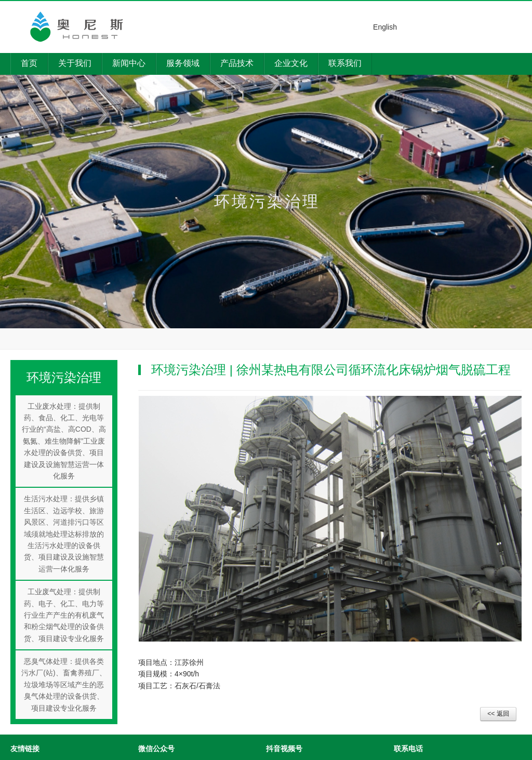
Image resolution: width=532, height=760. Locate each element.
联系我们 (345, 63)
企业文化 (291, 63)
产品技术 (237, 63)
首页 (29, 63)
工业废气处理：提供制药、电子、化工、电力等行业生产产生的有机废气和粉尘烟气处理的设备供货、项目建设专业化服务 (64, 615)
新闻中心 (129, 63)
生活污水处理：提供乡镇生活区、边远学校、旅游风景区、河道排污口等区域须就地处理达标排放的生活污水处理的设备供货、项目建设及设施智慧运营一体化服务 (64, 534)
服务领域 (183, 63)
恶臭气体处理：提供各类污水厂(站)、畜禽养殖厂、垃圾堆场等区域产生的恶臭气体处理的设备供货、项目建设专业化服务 (64, 685)
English (385, 27)
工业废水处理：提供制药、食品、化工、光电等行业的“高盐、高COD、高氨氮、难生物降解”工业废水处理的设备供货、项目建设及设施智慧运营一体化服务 (64, 441)
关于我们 (75, 63)
